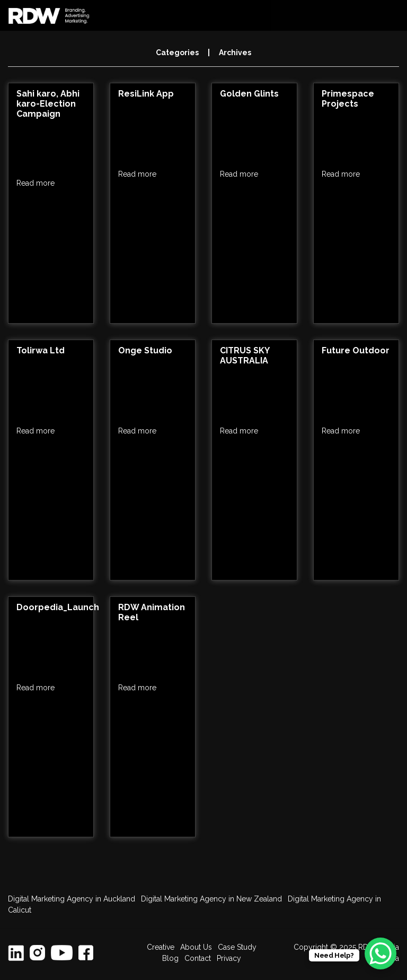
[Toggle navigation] (391, 15)
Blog (170, 958)
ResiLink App (146, 94)
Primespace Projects (348, 99)
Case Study (237, 947)
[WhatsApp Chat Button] (381, 953)
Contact (198, 958)
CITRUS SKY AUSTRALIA (245, 355)
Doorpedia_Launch (58, 607)
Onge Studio (145, 350)
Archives (235, 53)
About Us (196, 947)
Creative (161, 947)
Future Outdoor (356, 350)
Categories (177, 53)
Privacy (229, 958)
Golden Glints (249, 94)
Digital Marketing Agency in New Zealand (211, 899)
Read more (36, 183)
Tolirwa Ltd (41, 350)
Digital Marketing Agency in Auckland (72, 899)
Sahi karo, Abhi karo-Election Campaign (48, 104)
